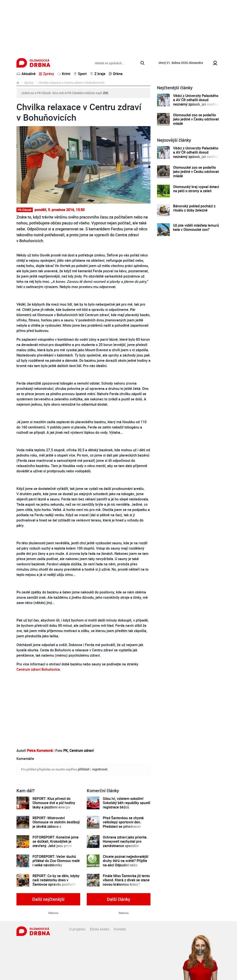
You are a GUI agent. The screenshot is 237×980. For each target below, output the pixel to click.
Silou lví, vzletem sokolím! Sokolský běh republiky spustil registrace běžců (127, 803)
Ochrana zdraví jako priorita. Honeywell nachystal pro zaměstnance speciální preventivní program (125, 844)
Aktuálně (26, 74)
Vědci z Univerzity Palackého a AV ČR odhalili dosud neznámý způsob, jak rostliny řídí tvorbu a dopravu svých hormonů (196, 104)
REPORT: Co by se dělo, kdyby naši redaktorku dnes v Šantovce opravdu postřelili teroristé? (56, 882)
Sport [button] (80, 74)
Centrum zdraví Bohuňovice (38, 669)
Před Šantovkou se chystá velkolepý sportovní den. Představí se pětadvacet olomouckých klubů (123, 824)
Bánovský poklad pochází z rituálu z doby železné (194, 208)
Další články (119, 899)
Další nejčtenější (48, 899)
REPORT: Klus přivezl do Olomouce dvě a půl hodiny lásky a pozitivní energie (54, 803)
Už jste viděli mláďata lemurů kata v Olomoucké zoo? (196, 228)
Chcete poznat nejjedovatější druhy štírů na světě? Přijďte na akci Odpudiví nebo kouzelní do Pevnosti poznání (126, 863)
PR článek (24, 210)
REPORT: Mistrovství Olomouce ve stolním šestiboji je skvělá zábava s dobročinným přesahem (56, 824)
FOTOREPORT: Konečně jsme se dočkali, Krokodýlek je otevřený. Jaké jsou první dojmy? (56, 844)
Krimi (64, 74)
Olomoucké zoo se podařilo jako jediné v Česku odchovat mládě (196, 119)
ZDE (106, 93)
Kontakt (120, 929)
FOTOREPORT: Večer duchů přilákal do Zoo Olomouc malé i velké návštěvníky (56, 861)
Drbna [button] (116, 74)
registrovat (100, 769)
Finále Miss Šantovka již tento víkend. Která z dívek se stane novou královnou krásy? (126, 880)
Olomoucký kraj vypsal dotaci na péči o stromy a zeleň (196, 189)
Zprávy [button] (46, 74)
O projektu (77, 929)
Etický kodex (100, 929)
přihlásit (84, 769)
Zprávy (29, 83)
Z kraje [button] (98, 74)
